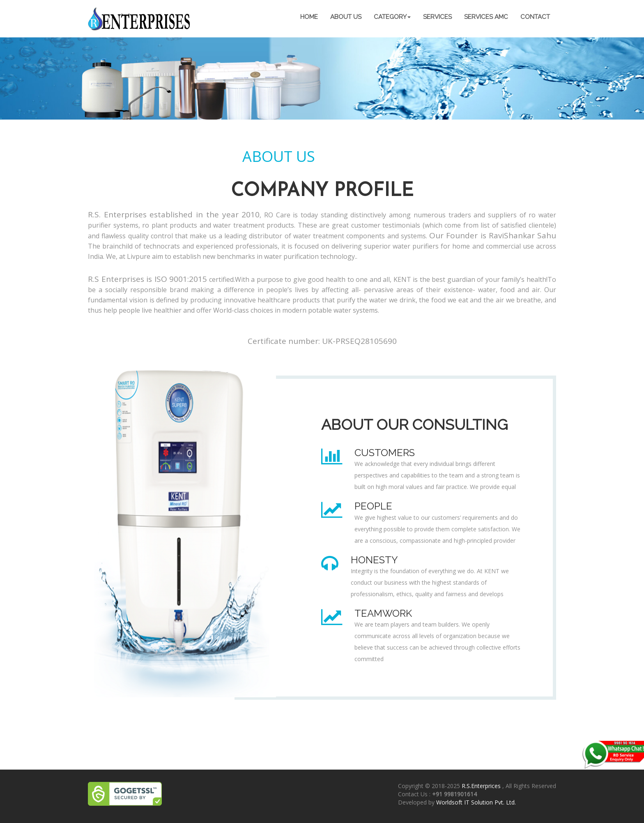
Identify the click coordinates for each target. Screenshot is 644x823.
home (309, 17)
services (437, 17)
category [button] (392, 17)
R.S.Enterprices (482, 786)
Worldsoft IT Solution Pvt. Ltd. (476, 802)
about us (346, 17)
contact (535, 17)
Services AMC (486, 17)
